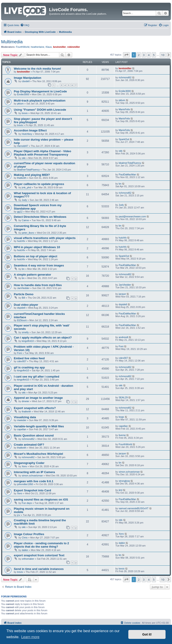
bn (120, 184)
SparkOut (124, 139)
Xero (24, 466)
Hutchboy (27, 134)
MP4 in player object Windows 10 (37, 247)
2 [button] (139, 55)
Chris (25, 538)
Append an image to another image (38, 398)
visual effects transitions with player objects (45, 238)
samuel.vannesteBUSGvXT (134, 508)
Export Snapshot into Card (32, 490)
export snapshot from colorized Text (39, 555)
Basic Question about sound (34, 435)
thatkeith (22, 178)
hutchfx (21, 241)
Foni (19, 353)
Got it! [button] (147, 634)
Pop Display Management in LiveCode (40, 91)
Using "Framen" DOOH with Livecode (40, 110)
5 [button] (154, 55)
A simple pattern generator (32, 275)
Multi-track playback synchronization (40, 101)
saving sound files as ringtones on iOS (41, 500)
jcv (19, 515)
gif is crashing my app (29, 367)
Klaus (49, 47)
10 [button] (163, 55)
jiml (121, 490)
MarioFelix (124, 109)
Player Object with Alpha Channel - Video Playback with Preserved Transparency (42, 153)
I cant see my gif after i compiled (37, 377)
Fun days (27, 503)
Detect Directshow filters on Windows (40, 217)
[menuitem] (25, 25)
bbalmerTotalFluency (29, 170)
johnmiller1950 (25, 484)
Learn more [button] (30, 637)
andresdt (124, 337)
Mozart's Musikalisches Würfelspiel (38, 454)
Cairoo (25, 220)
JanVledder (23, 288)
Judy (24, 200)
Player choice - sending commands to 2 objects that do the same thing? (41, 545)
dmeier (26, 401)
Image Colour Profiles (29, 534)
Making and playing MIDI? (32, 175)
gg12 (20, 212)
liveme (122, 435)
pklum (20, 104)
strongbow (124, 481)
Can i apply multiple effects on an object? (43, 338)
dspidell (21, 308)
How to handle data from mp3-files (38, 285)
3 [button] (144, 55)
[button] (126, 55)
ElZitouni (22, 320)
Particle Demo (24, 294)
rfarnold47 (23, 146)
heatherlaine (38, 47)
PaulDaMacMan (127, 175)
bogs (121, 417)
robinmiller (74, 47)
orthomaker (28, 559)
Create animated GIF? (29, 445)
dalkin (25, 550)
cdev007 (22, 361)
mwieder (22, 420)
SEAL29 (123, 397)
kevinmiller (59, 47)
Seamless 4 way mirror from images (39, 265)
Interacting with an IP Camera (34, 472)
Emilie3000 (23, 94)
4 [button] (149, 55)
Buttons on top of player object (36, 256)
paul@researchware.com (132, 216)
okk (24, 158)
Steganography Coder (29, 463)
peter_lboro (28, 233)
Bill (24, 298)
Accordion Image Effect (30, 130)
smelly (25, 332)
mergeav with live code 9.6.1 (34, 481)
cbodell (26, 81)
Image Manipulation (28, 78)
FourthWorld (23, 47)
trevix (25, 113)
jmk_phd (27, 187)
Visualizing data (25, 417)
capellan (22, 429)
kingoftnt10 (28, 341)
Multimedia (12, 42)
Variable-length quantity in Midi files (39, 426)
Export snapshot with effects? (35, 408)
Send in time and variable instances (39, 569)
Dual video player (26, 305)
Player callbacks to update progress (39, 184)
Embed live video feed (29, 358)
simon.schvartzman (32, 476)
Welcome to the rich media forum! (37, 69)
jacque (122, 294)
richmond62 (125, 77)
